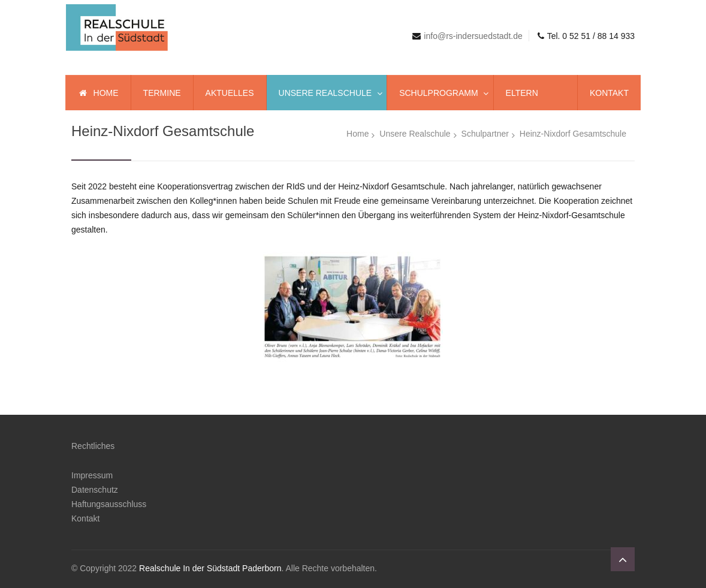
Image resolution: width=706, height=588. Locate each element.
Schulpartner (485, 134)
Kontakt (85, 518)
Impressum (92, 475)
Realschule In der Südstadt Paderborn (210, 568)
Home (357, 134)
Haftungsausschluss (109, 504)
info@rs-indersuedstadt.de (473, 36)
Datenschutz (95, 490)
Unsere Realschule (415, 134)
